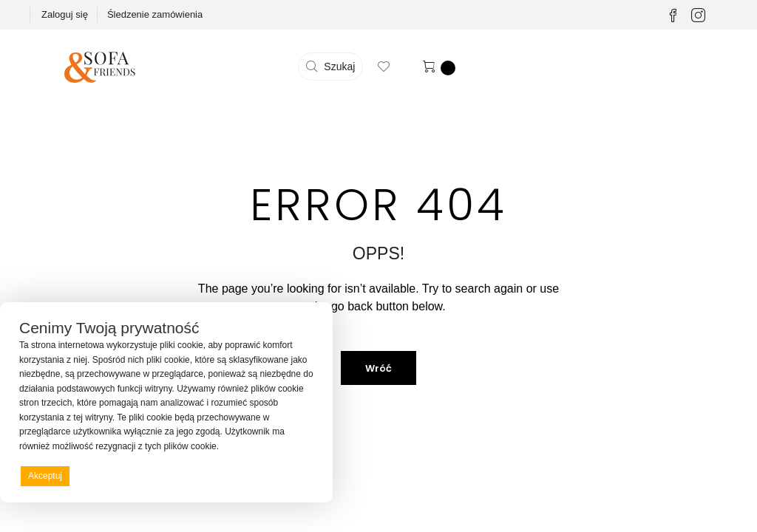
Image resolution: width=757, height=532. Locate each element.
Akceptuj (45, 476)
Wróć (378, 368)
